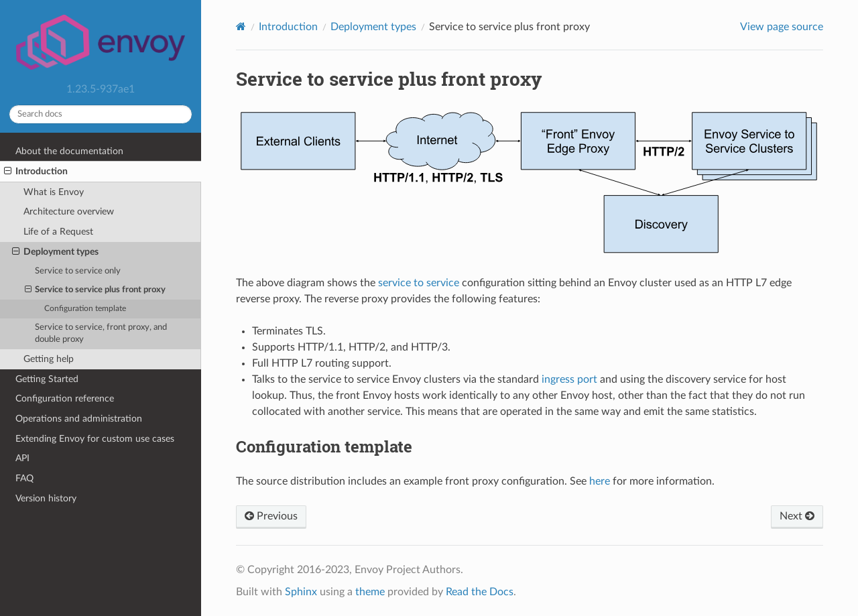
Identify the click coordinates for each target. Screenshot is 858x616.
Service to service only (78, 271)
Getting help (49, 359)
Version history (46, 498)
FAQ (24, 478)
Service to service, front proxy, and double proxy (101, 333)
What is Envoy (54, 192)
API (22, 458)
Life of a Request (58, 232)
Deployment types (55, 252)
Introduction (36, 172)
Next (797, 516)
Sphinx (301, 592)
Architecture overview (69, 211)
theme (370, 592)
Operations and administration (79, 419)
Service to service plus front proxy (96, 290)
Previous (271, 516)
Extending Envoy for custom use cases (95, 439)
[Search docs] (101, 114)
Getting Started (47, 379)
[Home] (241, 26)
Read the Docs (480, 592)
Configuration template (85, 309)
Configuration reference (65, 398)
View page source (782, 27)
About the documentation (69, 151)
